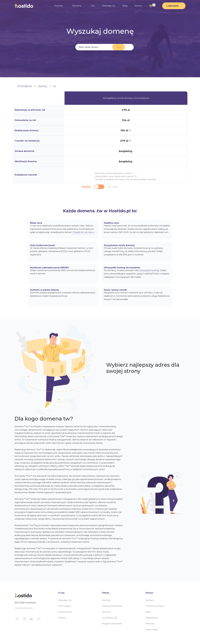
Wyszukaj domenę (117, 47)
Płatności (150, 624)
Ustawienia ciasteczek (24, 608)
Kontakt (150, 600)
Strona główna (25, 86)
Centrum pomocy (155, 606)
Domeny (77, 6)
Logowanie (173, 6)
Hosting (58, 6)
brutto (113, 187)
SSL (93, 6)
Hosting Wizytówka (112, 606)
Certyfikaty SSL (110, 618)
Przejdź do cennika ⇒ (84, 232)
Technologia (64, 606)
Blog (125, 6)
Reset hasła (152, 630)
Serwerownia (65, 612)
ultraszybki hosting (149, 270)
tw (55, 86)
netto (86, 187)
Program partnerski (112, 624)
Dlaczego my (109, 6)
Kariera (62, 618)
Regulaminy (152, 618)
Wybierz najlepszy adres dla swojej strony (143, 368)
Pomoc (138, 6)
